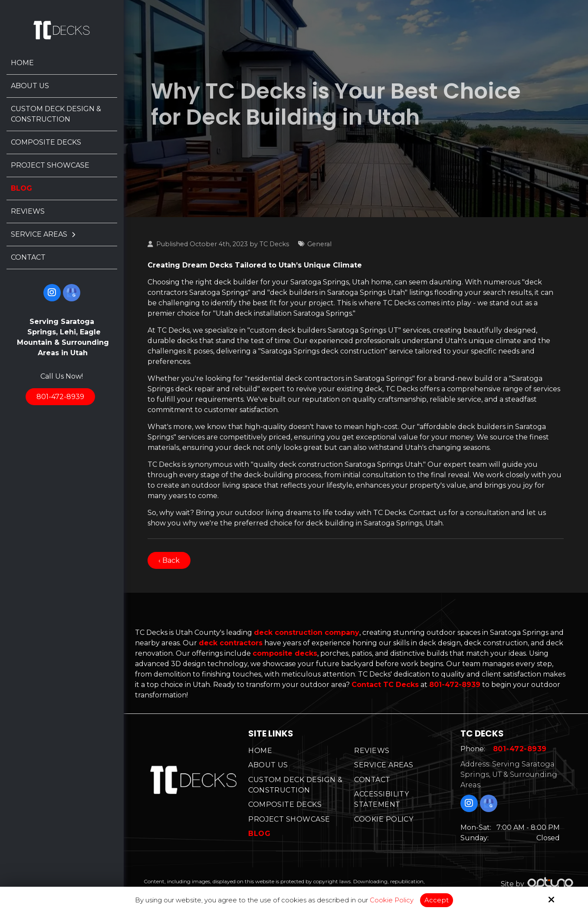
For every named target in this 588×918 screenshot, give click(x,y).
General (319, 244)
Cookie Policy (392, 900)
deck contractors (231, 643)
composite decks (285, 653)
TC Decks (274, 244)
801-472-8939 (60, 397)
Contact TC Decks (385, 685)
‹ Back (169, 560)
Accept (437, 900)
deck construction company (307, 632)
